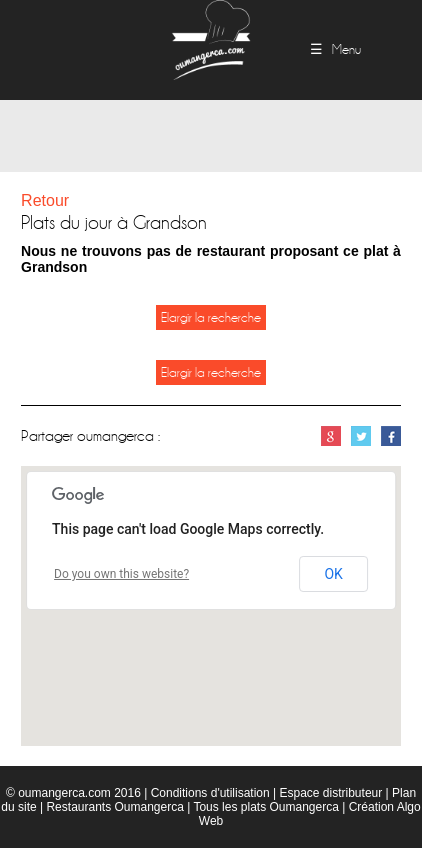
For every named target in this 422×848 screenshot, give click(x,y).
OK (333, 574)
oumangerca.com (64, 793)
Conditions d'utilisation (210, 793)
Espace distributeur (331, 793)
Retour (45, 200)
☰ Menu (335, 49)
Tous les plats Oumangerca (265, 807)
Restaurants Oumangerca (114, 807)
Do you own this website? (121, 574)
